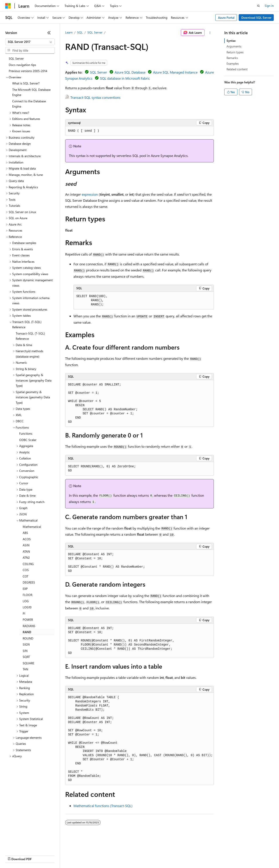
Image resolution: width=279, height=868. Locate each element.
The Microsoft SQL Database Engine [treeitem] (31, 92)
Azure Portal (226, 18)
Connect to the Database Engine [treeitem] (29, 104)
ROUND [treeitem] (28, 638)
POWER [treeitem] (28, 620)
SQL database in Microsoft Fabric (125, 78)
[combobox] (30, 42)
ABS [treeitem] (25, 533)
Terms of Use (159, 855)
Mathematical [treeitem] (32, 527)
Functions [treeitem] (26, 433)
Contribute (78, 855)
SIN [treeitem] (25, 651)
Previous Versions (40, 855)
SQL (80, 32)
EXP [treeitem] (25, 589)
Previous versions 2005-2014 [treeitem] (28, 71)
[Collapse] (49, 33)
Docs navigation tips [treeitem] (22, 65)
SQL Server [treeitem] (16, 58)
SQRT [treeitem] (26, 657)
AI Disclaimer (14, 855)
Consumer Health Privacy (125, 855)
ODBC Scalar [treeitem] (28, 440)
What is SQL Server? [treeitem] (26, 83)
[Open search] (259, 6)
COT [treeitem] (26, 576)
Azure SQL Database (130, 72)
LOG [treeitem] (26, 601)
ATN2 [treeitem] (26, 558)
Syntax (231, 41)
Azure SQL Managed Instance (175, 72)
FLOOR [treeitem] (27, 595)
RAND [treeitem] (27, 632)
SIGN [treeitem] (26, 644)
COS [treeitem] (26, 570)
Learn (69, 32)
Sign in (269, 6)
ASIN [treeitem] (26, 545)
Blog (59, 855)
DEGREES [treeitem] (29, 582)
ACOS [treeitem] (27, 539)
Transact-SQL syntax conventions (95, 97)
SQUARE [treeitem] (28, 663)
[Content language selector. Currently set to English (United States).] (25, 844)
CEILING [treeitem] (28, 564)
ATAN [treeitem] (26, 551)
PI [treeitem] (24, 613)
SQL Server (95, 32)
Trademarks (181, 855)
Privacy (95, 855)
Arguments (234, 46)
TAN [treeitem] (25, 669)
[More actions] (210, 33)
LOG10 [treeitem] (27, 607)
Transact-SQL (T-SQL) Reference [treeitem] (30, 336)
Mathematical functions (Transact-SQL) (103, 806)
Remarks (232, 58)
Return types (235, 52)
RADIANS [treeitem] (29, 626)
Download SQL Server (256, 18)
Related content (237, 69)
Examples (233, 63)
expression (90, 194)
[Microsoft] (8, 6)
